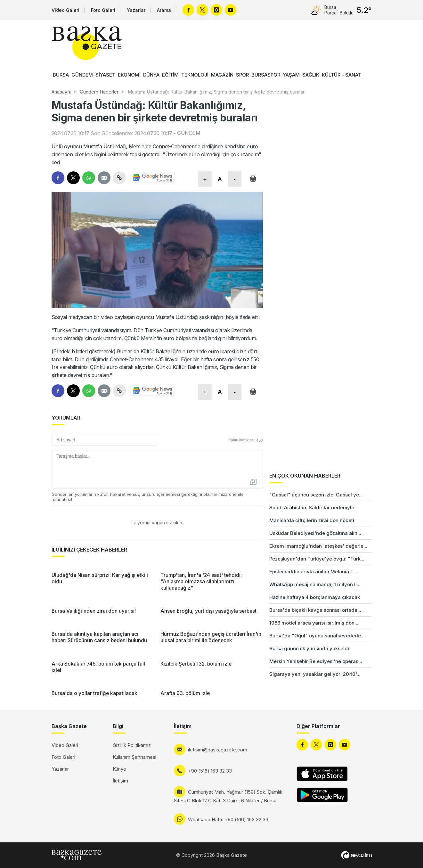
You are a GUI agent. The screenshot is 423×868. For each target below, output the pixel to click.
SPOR (242, 75)
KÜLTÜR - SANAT (342, 75)
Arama (164, 10)
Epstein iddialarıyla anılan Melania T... (313, 572)
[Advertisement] (397, 577)
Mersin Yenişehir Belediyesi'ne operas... (316, 661)
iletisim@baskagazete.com (218, 750)
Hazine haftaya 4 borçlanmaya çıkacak (315, 597)
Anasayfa (61, 92)
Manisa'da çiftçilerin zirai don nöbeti (312, 520)
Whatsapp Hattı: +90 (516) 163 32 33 (228, 819)
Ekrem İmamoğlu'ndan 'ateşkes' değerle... (318, 546)
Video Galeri (65, 10)
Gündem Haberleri (100, 92)
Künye (119, 769)
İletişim (120, 781)
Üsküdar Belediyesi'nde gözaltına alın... (315, 533)
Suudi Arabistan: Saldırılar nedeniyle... (314, 508)
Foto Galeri (103, 10)
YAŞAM (291, 75)
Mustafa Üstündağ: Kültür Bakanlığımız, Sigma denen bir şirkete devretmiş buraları (217, 92)
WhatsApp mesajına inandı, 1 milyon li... (315, 584)
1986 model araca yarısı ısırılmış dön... (314, 623)
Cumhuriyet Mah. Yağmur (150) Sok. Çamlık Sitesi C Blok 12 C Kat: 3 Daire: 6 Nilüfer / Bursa (228, 796)
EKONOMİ (129, 75)
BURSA (61, 75)
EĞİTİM (170, 75)
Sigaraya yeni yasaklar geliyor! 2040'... (315, 674)
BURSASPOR (266, 75)
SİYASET (105, 75)
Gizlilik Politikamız (132, 745)
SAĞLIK (311, 75)
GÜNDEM (82, 75)
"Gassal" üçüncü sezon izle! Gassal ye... (316, 495)
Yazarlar (136, 10)
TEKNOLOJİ (195, 75)
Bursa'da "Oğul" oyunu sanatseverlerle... (317, 636)
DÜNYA (151, 75)
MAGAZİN (222, 75)
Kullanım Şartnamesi (134, 757)
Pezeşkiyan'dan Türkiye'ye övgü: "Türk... (317, 559)
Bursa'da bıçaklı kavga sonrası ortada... (315, 610)
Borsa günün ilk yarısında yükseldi (309, 648)
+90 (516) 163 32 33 (210, 771)
